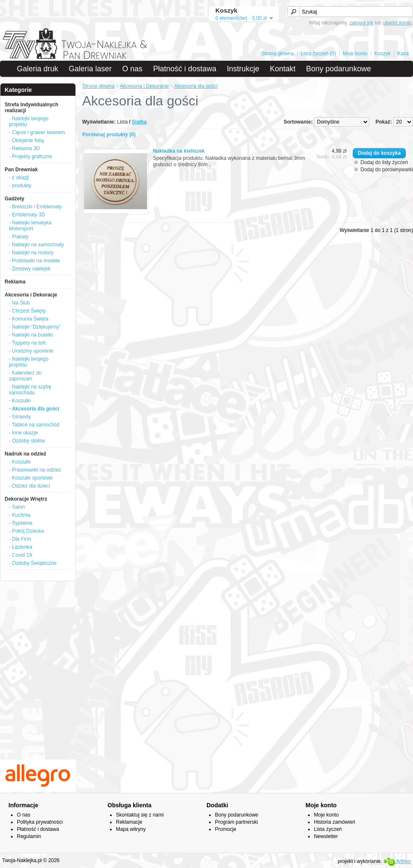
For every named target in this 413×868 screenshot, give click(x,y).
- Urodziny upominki (31, 351)
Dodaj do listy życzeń (384, 162)
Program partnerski (236, 822)
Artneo (397, 861)
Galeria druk (38, 69)
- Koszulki (20, 401)
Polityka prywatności (40, 822)
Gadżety (15, 199)
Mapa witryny (131, 829)
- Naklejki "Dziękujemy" (35, 327)
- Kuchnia (20, 515)
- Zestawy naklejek (30, 269)
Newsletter (326, 836)
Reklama (15, 282)
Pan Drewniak (21, 170)
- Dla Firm (20, 539)
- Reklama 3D (24, 148)
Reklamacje (129, 822)
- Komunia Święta (29, 319)
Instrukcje (243, 69)
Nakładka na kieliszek (179, 151)
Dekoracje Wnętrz (26, 499)
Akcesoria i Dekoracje (31, 295)
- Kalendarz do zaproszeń (25, 376)
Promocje (226, 829)
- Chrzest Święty (27, 311)
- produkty (20, 186)
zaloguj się (361, 23)
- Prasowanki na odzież (35, 470)
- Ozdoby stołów (27, 441)
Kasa (403, 54)
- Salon (17, 507)
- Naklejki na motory (31, 253)
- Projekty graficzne (31, 156)
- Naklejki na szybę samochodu (30, 390)
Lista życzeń (328, 829)
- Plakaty (19, 237)
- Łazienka (20, 547)
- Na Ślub (19, 303)
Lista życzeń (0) (318, 54)
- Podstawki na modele (34, 261)
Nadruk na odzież (25, 454)
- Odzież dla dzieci (29, 486)
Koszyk (382, 54)
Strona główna (278, 54)
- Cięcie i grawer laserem (37, 132)
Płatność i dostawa (185, 69)
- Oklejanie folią (26, 140)
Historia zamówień (335, 822)
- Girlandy (20, 417)
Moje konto (355, 54)
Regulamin (29, 836)
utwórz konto (397, 23)
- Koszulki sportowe (31, 478)
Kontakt (283, 69)
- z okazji (19, 178)
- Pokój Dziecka (26, 531)
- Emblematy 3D (27, 215)
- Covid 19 (20, 555)
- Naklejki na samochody (36, 245)
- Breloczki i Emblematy (35, 207)
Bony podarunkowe (338, 69)
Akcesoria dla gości (196, 86)
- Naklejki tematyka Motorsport (30, 226)
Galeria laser (90, 69)
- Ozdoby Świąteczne (33, 563)
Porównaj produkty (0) (109, 135)
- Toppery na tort (27, 343)
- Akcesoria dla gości (34, 409)
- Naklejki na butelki (31, 335)
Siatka (139, 122)
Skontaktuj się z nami (140, 815)
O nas (132, 69)
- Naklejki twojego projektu (29, 121)
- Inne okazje (23, 433)
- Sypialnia (21, 523)
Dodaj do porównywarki (387, 170)
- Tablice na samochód (34, 425)
